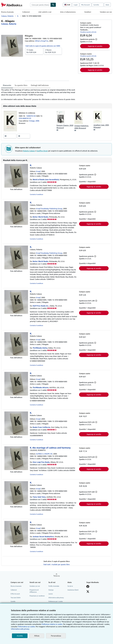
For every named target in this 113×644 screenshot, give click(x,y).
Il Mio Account (15, 594)
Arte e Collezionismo (68, 12)
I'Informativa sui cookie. (26, 627)
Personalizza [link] (56, 636)
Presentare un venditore (37, 596)
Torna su (57, 576)
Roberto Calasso (29, 151)
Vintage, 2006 (34, 121)
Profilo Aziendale (54, 586)
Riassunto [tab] (7, 85)
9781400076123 (25, 118)
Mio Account (86, 5)
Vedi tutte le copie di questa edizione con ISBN (43, 46)
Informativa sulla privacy (56, 598)
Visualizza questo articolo (88, 32)
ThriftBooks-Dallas (40, 348)
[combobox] (40, 5)
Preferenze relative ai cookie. (52, 624)
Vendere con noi (106, 12)
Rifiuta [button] (37, 636)
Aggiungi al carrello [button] (95, 46)
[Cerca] (53, 5)
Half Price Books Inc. (41, 306)
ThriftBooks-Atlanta (41, 387)
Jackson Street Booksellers (43, 537)
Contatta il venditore (36, 194)
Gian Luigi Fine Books (41, 462)
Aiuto (107, 5)
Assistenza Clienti (73, 590)
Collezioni (26, 12)
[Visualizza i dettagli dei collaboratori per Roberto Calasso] (9, 24)
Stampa (51, 590)
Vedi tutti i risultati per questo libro (56, 564)
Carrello (13, 601)
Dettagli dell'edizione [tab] (40, 85)
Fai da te (70, 586)
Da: (34, 51)
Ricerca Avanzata (7, 12)
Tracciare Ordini (16, 598)
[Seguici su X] (88, 592)
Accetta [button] (20, 636)
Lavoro (51, 594)
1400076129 (31, 116)
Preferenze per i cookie (56, 601)
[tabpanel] (39, 95)
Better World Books (40, 217)
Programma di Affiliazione (34, 591)
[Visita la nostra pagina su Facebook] (88, 587)
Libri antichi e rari (45, 12)
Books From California (41, 427)
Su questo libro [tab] (21, 85)
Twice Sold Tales (39, 497)
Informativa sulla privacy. (20, 629)
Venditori (88, 12)
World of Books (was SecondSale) (46, 179)
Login (76, 5)
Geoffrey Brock (42, 151)
